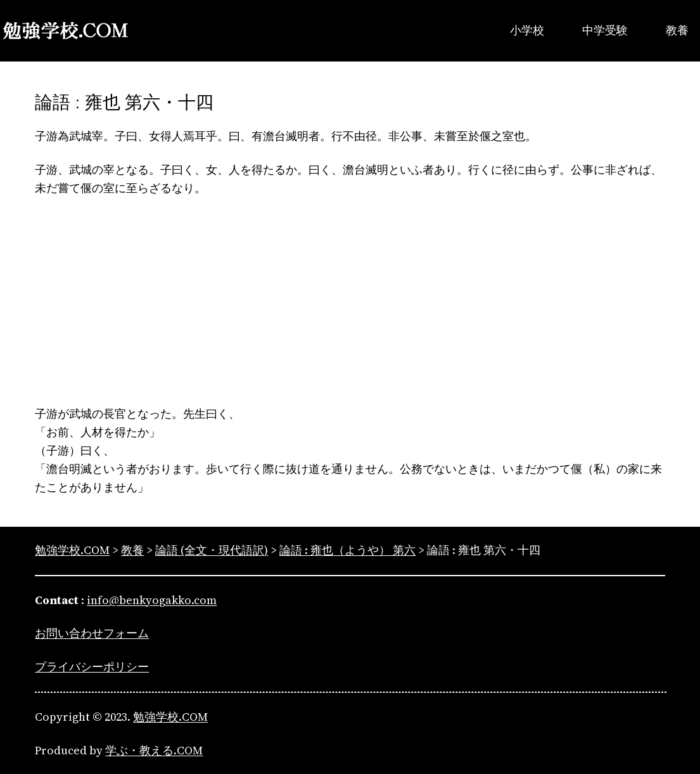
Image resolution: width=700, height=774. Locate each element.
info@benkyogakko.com (152, 600)
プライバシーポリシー (92, 667)
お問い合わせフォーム (92, 633)
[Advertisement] (350, 301)
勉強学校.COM (170, 717)
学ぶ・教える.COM (154, 750)
